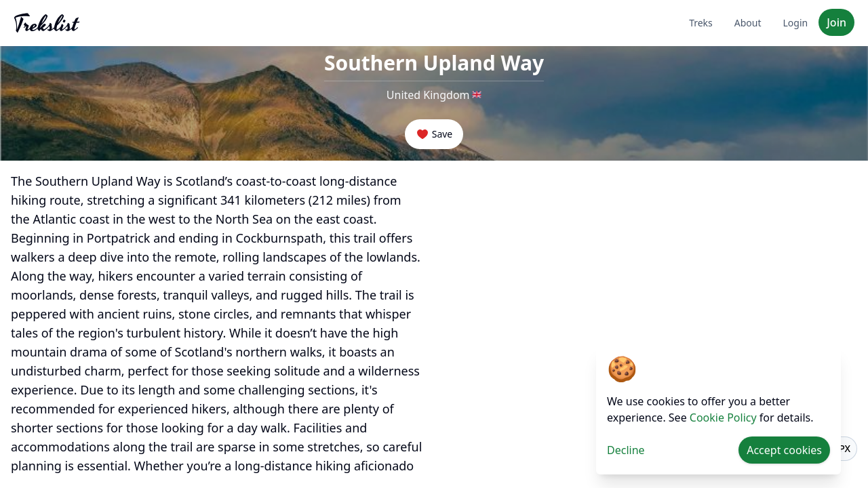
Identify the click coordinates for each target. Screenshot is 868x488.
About (748, 23)
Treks (701, 23)
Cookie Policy (723, 418)
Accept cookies (784, 450)
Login (796, 23)
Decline (626, 450)
